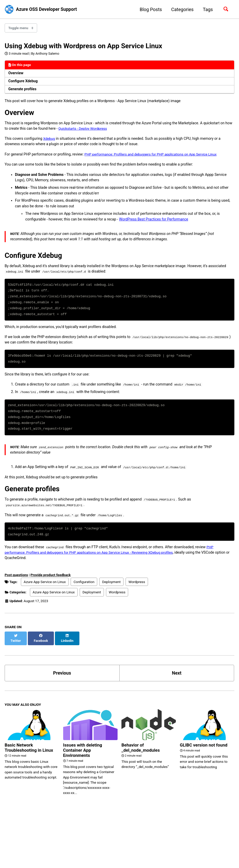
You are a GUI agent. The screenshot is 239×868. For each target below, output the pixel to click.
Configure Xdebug (23, 83)
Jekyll (39, 856)
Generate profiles (23, 91)
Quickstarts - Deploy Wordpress (93, 131)
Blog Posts (151, 9)
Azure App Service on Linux (46, 597)
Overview (16, 75)
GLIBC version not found (205, 756)
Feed (51, 848)
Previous (62, 684)
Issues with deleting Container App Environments (84, 762)
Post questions (16, 591)
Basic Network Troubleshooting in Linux (30, 759)
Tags (208, 9)
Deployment (112, 597)
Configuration (85, 597)
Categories (182, 9)
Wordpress (138, 597)
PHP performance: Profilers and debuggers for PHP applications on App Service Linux (156, 157)
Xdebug (50, 141)
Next (177, 684)
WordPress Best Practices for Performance (154, 223)
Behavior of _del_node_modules (142, 759)
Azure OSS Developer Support (47, 9)
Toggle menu (19, 28)
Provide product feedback (51, 591)
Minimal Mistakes (59, 856)
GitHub (30, 848)
